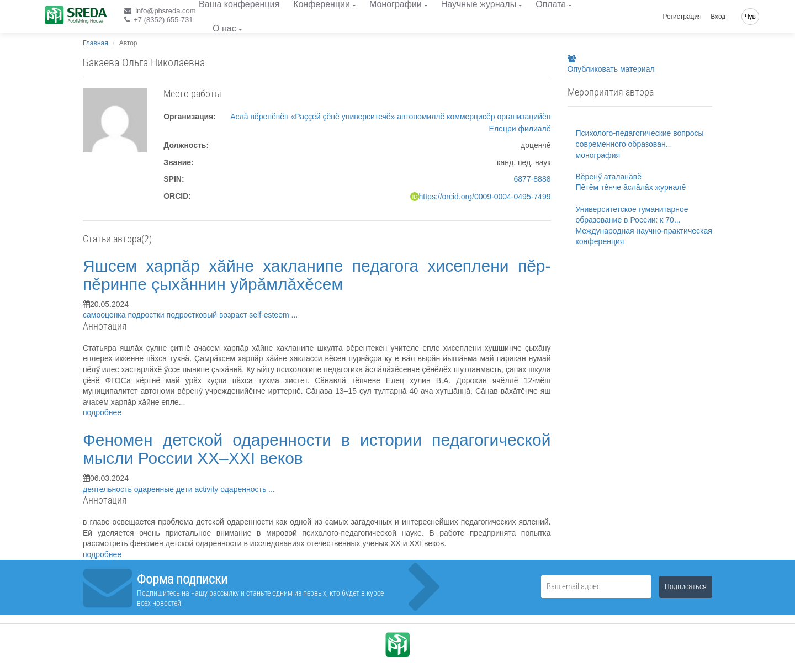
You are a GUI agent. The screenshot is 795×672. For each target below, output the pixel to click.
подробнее (102, 412)
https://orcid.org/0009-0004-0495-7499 (485, 197)
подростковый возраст (208, 315)
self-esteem (270, 315)
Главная (96, 43)
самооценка (105, 315)
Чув (750, 17)
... (295, 315)
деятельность (108, 489)
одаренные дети (165, 489)
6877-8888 (532, 179)
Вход (718, 17)
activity (208, 489)
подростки (147, 315)
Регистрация (682, 17)
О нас (224, 28)
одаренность (244, 489)
